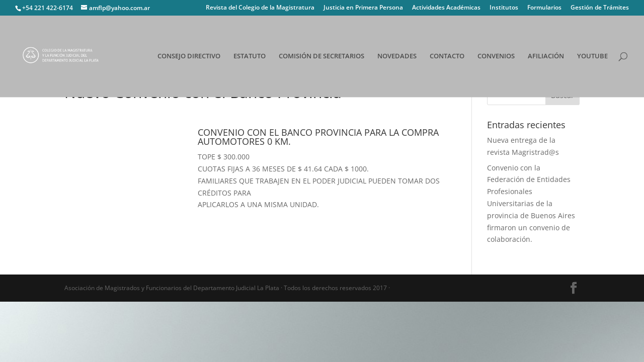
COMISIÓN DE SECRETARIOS (321, 57)
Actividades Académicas (446, 8)
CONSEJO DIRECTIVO (189, 57)
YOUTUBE (592, 57)
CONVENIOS (496, 57)
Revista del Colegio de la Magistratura (260, 8)
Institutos (504, 8)
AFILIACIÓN (546, 57)
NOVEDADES (397, 57)
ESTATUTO (250, 57)
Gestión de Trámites (600, 8)
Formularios (544, 8)
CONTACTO (447, 57)
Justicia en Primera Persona (363, 8)
